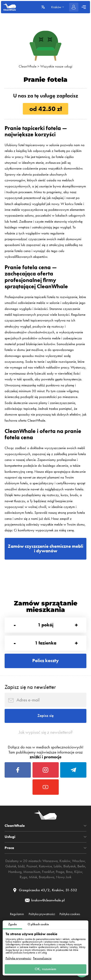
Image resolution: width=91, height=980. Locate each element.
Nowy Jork (64, 877)
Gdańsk (11, 866)
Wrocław (79, 861)
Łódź (21, 866)
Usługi (10, 837)
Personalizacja (42, 958)
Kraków (65, 861)
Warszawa (50, 861)
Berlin (81, 866)
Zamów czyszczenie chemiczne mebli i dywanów (45, 548)
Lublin (58, 866)
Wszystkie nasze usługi (56, 66)
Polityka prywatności (18, 958)
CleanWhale (28, 66)
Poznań (32, 866)
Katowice (45, 866)
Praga (60, 872)
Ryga (23, 877)
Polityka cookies (70, 914)
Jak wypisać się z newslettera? (46, 732)
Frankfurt (48, 872)
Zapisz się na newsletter (30, 687)
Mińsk (33, 877)
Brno (69, 872)
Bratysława (47, 877)
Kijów (78, 872)
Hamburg (15, 872)
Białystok (70, 866)
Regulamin (17, 914)
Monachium (32, 872)
